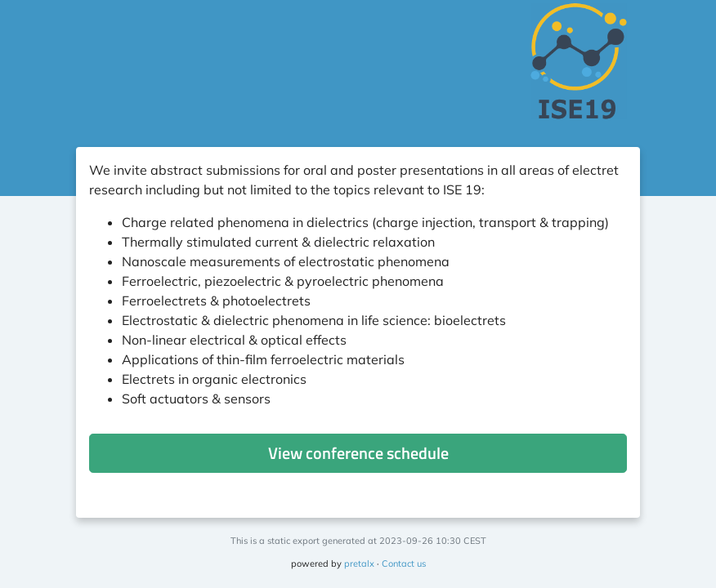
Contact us (404, 563)
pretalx (359, 563)
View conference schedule (358, 453)
